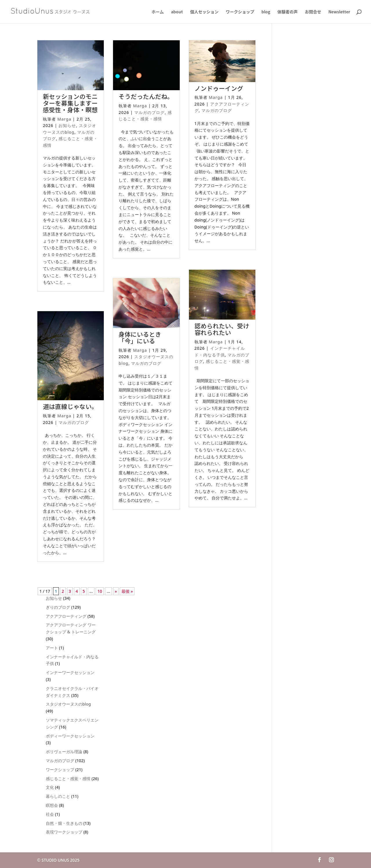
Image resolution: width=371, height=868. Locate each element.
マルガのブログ (74, 422)
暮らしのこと (58, 796)
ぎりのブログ (58, 607)
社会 (50, 814)
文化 (50, 787)
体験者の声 (288, 12)
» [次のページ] (116, 591)
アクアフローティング (66, 616)
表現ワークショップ (64, 832)
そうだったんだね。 (146, 96)
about (177, 12)
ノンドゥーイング (219, 88)
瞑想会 (52, 805)
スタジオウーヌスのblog (68, 704)
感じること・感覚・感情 (68, 779)
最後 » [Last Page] (127, 591)
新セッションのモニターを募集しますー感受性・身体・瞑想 (70, 103)
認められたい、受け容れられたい (222, 329)
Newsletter (339, 12)
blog (266, 12)
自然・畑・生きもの (64, 823)
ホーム (158, 12)
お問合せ (313, 12)
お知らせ (67, 125)
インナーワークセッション (70, 672)
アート (52, 648)
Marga (64, 119)
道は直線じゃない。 (70, 406)
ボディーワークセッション (70, 736)
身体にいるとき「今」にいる (140, 337)
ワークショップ (240, 12)
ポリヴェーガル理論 (64, 752)
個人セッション (204, 12)
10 (100, 591)
